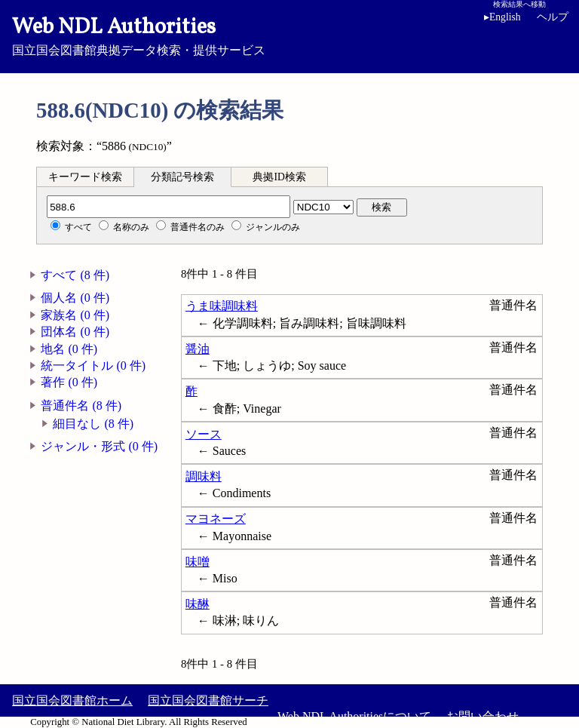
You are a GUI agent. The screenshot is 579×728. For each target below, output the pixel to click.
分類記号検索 (182, 177)
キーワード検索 (85, 177)
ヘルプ (553, 17)
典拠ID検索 (279, 177)
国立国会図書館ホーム (72, 700)
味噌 (198, 562)
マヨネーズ (216, 519)
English (505, 17)
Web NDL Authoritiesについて (354, 716)
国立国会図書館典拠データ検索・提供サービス (289, 35)
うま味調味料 (222, 306)
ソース (204, 434)
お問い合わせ (482, 716)
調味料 (204, 476)
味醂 (198, 604)
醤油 (198, 349)
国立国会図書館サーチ (208, 700)
